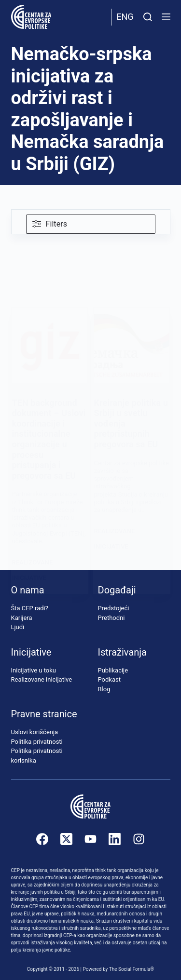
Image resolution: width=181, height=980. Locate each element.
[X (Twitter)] (66, 839)
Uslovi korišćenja (35, 732)
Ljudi (18, 627)
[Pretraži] (148, 17)
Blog (104, 689)
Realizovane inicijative (42, 679)
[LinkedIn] (115, 839)
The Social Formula (130, 969)
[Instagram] (139, 839)
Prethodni (111, 618)
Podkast (110, 679)
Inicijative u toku (34, 670)
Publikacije (113, 670)
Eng (125, 17)
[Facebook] (42, 839)
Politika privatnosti (37, 742)
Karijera (22, 618)
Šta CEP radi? (30, 608)
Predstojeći (114, 608)
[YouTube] (90, 839)
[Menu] (166, 17)
